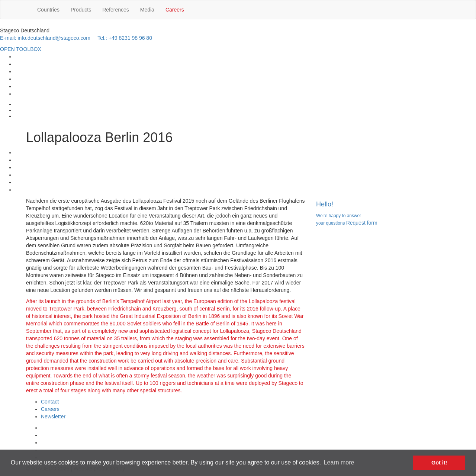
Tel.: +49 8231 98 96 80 (125, 38)
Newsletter (53, 416)
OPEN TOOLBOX (21, 49)
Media (147, 10)
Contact (50, 402)
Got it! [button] (439, 463)
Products (81, 10)
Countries (48, 10)
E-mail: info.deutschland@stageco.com (45, 38)
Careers (175, 10)
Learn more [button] (339, 462)
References (116, 10)
